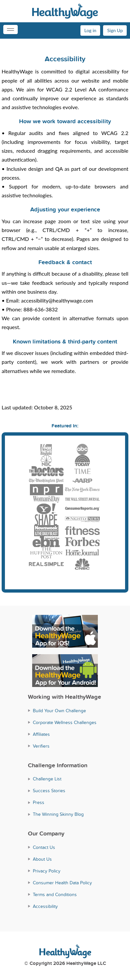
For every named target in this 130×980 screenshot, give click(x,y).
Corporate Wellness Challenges (65, 723)
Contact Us (44, 847)
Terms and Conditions (55, 895)
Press (39, 803)
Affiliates (41, 734)
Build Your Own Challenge (59, 711)
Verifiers (41, 746)
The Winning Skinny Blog (58, 814)
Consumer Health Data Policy (62, 883)
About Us (42, 859)
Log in (90, 30)
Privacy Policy (47, 871)
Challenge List (47, 779)
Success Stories (49, 791)
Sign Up (115, 30)
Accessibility (45, 906)
